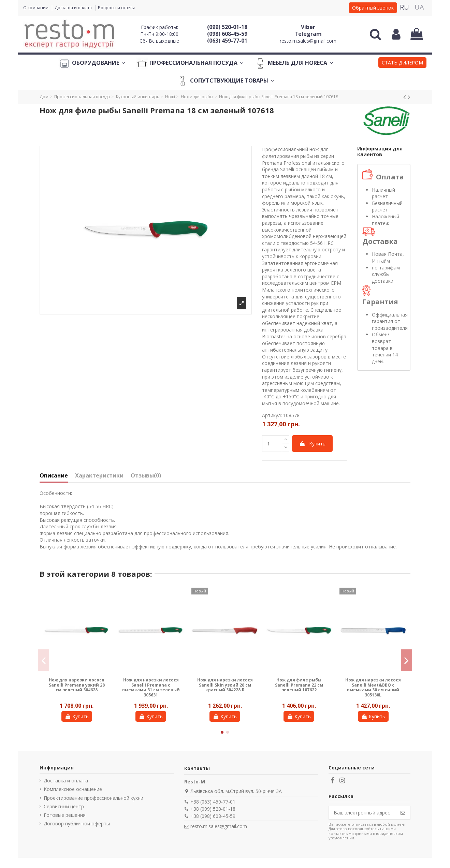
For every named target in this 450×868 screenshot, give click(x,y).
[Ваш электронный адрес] (362, 813)
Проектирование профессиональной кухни (93, 798)
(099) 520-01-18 (227, 27)
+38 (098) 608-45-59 (213, 816)
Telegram (308, 34)
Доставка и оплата (74, 8)
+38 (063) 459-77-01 (213, 802)
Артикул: (272, 415)
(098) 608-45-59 (227, 34)
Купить (312, 444)
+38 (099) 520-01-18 (213, 809)
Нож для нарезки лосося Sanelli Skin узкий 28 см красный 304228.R (225, 685)
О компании (36, 8)
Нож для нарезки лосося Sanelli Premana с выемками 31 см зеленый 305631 (151, 687)
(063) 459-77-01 (227, 41)
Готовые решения (65, 815)
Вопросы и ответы (116, 8)
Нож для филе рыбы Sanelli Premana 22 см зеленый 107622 (299, 685)
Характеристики (99, 476)
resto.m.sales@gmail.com (308, 41)
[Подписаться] (403, 813)
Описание (54, 476)
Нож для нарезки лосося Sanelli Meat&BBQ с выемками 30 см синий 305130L (373, 687)
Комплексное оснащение (73, 789)
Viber (308, 27)
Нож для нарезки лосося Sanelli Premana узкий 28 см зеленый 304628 (77, 685)
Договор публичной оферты (77, 823)
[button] (402, 63)
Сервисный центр (64, 806)
